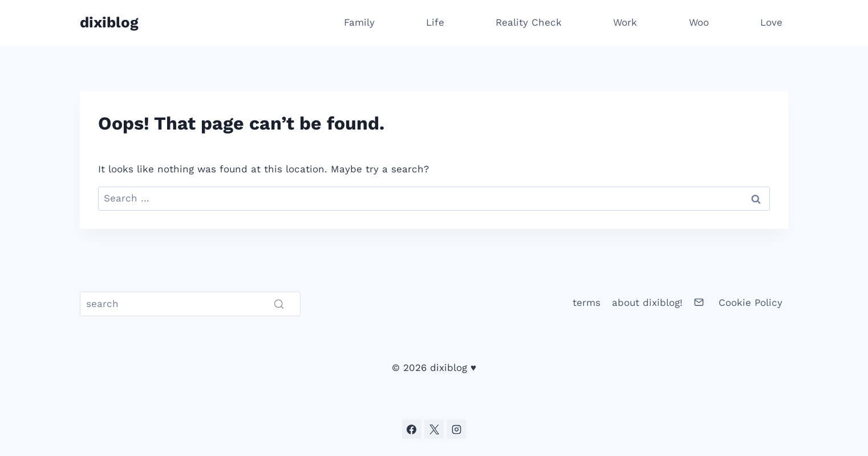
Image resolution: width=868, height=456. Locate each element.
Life (435, 22)
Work (625, 22)
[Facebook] (412, 429)
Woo (699, 22)
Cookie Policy (751, 302)
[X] (434, 429)
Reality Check (529, 22)
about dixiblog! (647, 302)
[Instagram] (456, 429)
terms (587, 302)
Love (771, 22)
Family (359, 22)
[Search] (190, 304)
